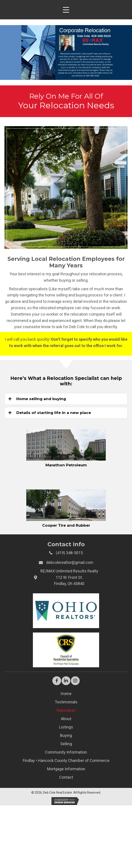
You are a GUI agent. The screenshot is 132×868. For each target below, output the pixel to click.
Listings (66, 727)
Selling (66, 744)
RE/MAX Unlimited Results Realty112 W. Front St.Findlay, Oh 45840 (69, 577)
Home (66, 694)
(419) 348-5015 (69, 553)
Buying (66, 735)
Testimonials (66, 702)
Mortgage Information (66, 769)
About (66, 719)
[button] (57, 681)
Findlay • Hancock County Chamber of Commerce (66, 760)
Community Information (66, 752)
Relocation (66, 710)
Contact (66, 777)
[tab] (66, 399)
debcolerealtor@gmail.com (70, 562)
